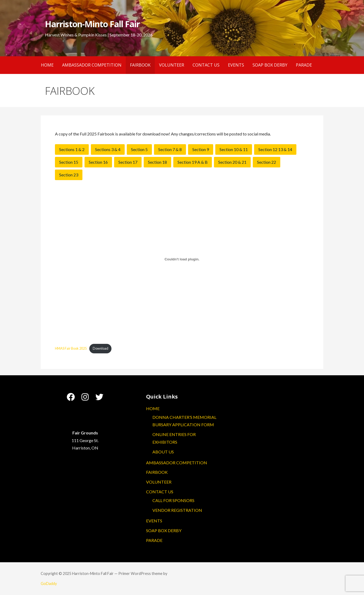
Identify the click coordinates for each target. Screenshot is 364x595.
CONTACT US (206, 65)
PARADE (304, 65)
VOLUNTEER (172, 65)
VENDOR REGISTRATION (177, 510)
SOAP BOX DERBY (270, 65)
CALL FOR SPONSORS (173, 500)
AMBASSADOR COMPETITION (92, 65)
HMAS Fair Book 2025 (71, 348)
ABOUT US (163, 452)
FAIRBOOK (140, 65)
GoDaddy (49, 584)
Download (101, 348)
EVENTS (236, 65)
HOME (47, 65)
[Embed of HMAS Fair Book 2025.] (182, 259)
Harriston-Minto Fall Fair (92, 24)
